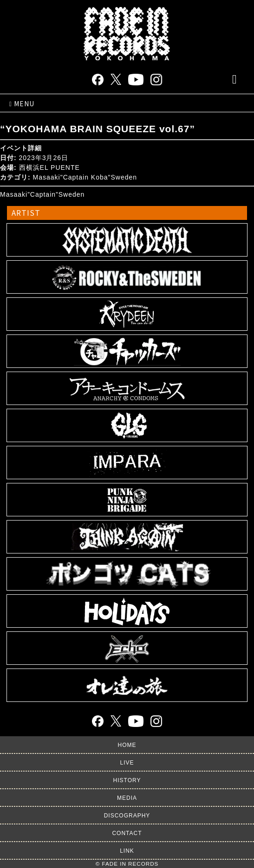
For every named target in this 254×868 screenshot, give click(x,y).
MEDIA (127, 798)
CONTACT (127, 833)
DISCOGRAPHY (127, 816)
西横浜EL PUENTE (49, 167)
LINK (127, 851)
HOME (127, 745)
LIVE (127, 763)
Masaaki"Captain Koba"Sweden (85, 177)
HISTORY (127, 780)
